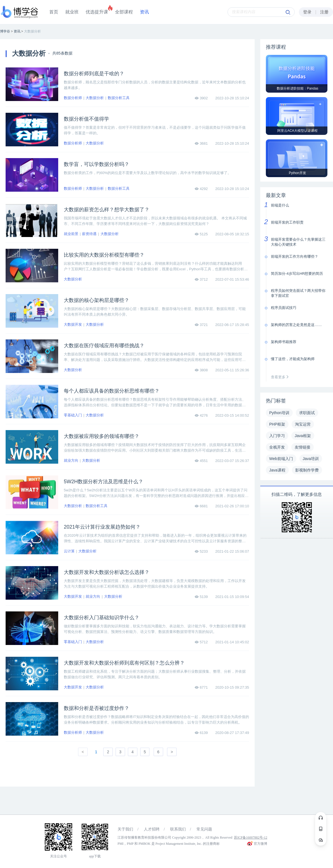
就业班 (72, 12)
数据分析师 (73, 98)
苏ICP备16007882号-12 (251, 837)
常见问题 (204, 829)
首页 (54, 12)
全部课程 (124, 12)
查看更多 (281, 377)
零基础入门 (73, 415)
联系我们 (178, 829)
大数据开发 (73, 324)
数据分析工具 (119, 98)
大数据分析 (95, 98)
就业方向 (71, 460)
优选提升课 (97, 12)
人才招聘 (152, 829)
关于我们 (125, 829)
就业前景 (71, 234)
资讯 (144, 12)
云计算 (69, 551)
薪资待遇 (89, 234)
